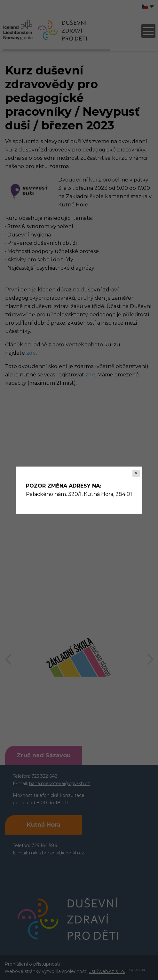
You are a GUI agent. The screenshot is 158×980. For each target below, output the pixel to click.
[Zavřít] (136, 473)
